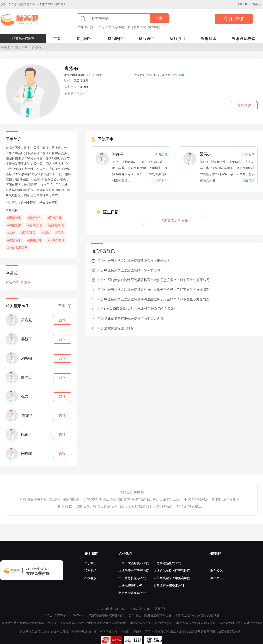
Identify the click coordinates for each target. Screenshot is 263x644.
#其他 (11, 233)
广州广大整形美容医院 (134, 563)
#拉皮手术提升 (18, 248)
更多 (65, 306)
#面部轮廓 (55, 218)
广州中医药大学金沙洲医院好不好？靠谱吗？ (131, 270)
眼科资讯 (217, 571)
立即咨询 (234, 19)
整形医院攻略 (244, 39)
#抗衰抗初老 (56, 225)
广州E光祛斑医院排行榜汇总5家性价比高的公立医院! (136, 309)
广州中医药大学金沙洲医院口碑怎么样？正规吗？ (134, 261)
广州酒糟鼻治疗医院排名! (116, 328)
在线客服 (90, 578)
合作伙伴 (125, 554)
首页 (57, 39)
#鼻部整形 (34, 218)
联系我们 (90, 571)
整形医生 (146, 39)
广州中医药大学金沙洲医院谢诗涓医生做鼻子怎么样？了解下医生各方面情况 (154, 299)
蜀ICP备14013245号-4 (70, 615)
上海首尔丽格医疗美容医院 (172, 571)
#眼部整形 (14, 218)
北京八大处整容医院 (132, 593)
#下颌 (59, 233)
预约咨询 (161, 154)
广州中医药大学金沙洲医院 (39, 203)
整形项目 (177, 39)
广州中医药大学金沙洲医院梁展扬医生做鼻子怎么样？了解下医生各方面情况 (154, 280)
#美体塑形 (34, 225)
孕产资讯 (217, 578)
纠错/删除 (178, 75)
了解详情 (161, 180)
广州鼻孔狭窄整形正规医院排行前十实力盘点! (131, 318)
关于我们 (91, 554)
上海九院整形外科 (131, 585)
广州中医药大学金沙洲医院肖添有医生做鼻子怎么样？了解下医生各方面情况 (154, 290)
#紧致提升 (34, 240)
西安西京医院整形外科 (169, 585)
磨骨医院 (105, 27)
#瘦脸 (45, 233)
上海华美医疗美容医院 (134, 571)
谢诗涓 (118, 154)
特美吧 (5, 47)
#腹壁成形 (14, 240)
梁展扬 (205, 154)
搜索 (159, 18)
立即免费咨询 (38, 574)
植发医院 (154, 27)
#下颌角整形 (56, 240)
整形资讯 (208, 39)
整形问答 (84, 39)
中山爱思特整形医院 (132, 578)
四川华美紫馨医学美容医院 (172, 578)
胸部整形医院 (137, 27)
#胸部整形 (14, 225)
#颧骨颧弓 (28, 233)
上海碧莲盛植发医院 (167, 563)
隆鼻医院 (119, 27)
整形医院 (115, 39)
